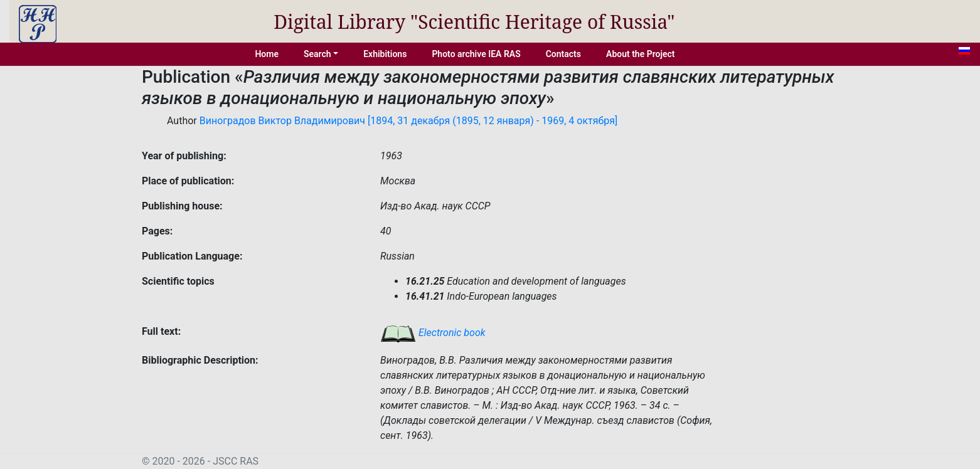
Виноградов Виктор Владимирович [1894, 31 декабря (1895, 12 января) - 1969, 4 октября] (409, 121)
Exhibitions (385, 54)
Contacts (563, 54)
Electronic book (433, 333)
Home (267, 54)
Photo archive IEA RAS (476, 54)
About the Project (641, 54)
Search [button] (317, 54)
